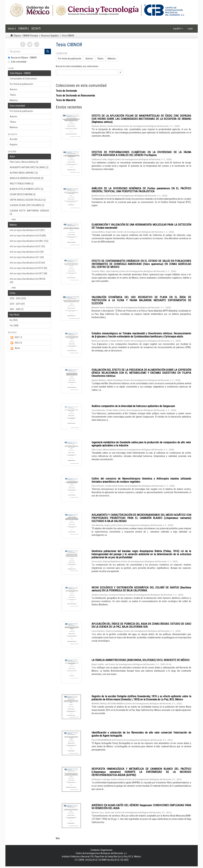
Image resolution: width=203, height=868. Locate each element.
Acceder (14, 139)
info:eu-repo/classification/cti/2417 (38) (28, 273)
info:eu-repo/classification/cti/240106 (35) (28, 281)
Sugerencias (107, 850)
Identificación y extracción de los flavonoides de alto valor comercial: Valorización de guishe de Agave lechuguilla (141, 734)
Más (58, 838)
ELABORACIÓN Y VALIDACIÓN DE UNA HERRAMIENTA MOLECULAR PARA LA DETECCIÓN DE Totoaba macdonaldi (141, 226)
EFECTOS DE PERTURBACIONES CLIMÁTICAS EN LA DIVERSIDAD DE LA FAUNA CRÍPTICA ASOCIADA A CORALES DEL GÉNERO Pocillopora (141, 154)
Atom (15, 348)
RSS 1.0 (16, 337)
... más (13, 219)
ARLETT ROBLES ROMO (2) (22, 184)
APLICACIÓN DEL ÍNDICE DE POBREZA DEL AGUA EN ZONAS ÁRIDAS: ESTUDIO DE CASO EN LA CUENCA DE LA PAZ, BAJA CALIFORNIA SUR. (141, 625)
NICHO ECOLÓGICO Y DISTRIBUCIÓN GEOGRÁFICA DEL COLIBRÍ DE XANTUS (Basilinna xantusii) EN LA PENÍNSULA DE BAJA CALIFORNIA (141, 589)
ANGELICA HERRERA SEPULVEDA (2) (27, 178)
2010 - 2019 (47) (17, 304)
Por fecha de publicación (21, 84)
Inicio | (12, 28)
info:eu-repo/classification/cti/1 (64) (27, 257)
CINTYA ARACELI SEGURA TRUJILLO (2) (28, 200)
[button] (178, 29)
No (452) (14, 320)
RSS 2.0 (16, 343)
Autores (13, 89)
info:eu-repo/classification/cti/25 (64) (27, 263)
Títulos (13, 95)
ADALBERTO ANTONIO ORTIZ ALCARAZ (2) (29, 167)
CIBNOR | (24, 28)
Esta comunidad (17, 62)
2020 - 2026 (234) (18, 298)
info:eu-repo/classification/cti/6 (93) (27, 252)
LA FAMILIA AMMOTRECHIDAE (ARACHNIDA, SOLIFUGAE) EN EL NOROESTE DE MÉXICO (141, 660)
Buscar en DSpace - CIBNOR (22, 58)
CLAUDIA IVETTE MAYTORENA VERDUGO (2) (30, 212)
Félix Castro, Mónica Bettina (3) (24, 162)
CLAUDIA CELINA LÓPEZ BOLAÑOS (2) (27, 205)
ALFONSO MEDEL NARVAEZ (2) (24, 173)
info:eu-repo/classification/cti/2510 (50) (28, 268)
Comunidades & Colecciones (23, 79)
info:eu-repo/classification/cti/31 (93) (27, 246)
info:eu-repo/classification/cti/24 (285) (28, 236)
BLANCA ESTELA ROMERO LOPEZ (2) (26, 189)
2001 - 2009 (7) (17, 309)
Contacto (95, 850)
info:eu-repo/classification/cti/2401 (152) (29, 241)
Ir (120, 72)
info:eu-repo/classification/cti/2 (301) (27, 230)
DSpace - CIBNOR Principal (26, 36)
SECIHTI (36, 28)
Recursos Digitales (50, 36)
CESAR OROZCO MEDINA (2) (23, 194)
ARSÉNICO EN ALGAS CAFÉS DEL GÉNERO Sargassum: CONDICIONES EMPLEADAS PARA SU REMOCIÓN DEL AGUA (141, 807)
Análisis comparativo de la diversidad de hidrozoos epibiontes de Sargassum (133, 406)
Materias (14, 100)
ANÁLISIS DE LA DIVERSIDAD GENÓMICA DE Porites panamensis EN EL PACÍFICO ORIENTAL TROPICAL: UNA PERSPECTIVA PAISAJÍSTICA (141, 190)
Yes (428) (14, 325)
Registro (14, 145)
